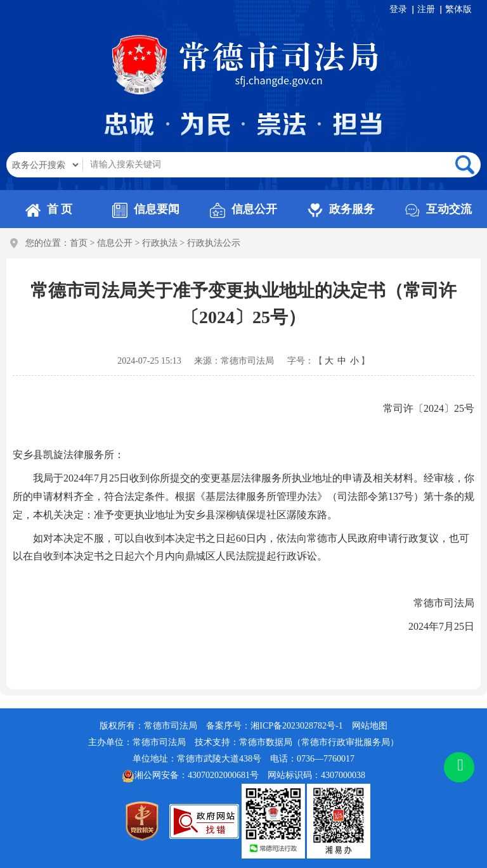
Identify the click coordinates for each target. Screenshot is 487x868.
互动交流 (438, 209)
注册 (426, 9)
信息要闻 (146, 209)
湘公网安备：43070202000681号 (190, 776)
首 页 (49, 209)
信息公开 (243, 209)
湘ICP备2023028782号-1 (296, 726)
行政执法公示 (214, 243)
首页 (79, 243)
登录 (398, 9)
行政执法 (160, 243)
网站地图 (370, 726)
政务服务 (341, 209)
